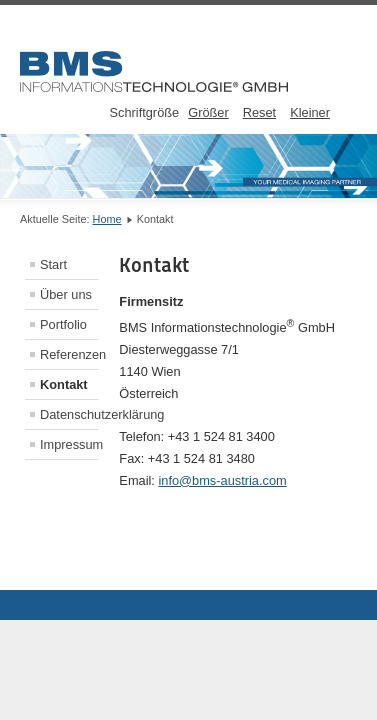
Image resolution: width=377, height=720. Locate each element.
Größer (208, 112)
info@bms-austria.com (222, 480)
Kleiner (310, 112)
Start (53, 264)
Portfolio (63, 324)
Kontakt (64, 384)
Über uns (66, 294)
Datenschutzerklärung (69, 414)
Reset (259, 112)
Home (107, 219)
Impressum (69, 444)
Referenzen (69, 354)
